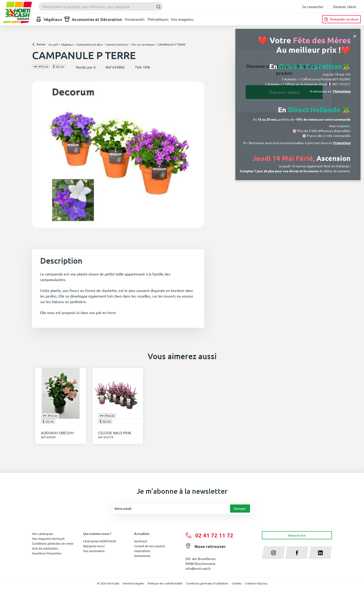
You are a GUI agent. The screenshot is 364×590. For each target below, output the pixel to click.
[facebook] (297, 553)
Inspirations (142, 551)
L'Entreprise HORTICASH (100, 541)
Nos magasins (182, 19)
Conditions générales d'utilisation (207, 583)
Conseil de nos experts (150, 546)
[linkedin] (320, 553)
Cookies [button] (237, 583)
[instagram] (274, 553)
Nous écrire (297, 535)
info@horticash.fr (198, 568)
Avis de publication (45, 548)
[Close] (355, 36)
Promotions (342, 143)
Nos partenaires (94, 551)
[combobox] (101, 7)
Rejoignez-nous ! (94, 546)
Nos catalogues (43, 534)
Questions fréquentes (47, 553)
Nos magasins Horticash (48, 539)
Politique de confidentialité (165, 583)
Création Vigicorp (256, 583)
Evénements (142, 556)
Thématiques (158, 19)
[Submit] (157, 7)
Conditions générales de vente (53, 543)
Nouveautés (135, 19)
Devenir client (345, 7)
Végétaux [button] (49, 19)
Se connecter (313, 7)
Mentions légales (133, 583)
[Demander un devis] (341, 19)
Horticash (141, 541)
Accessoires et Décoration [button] (93, 19)
